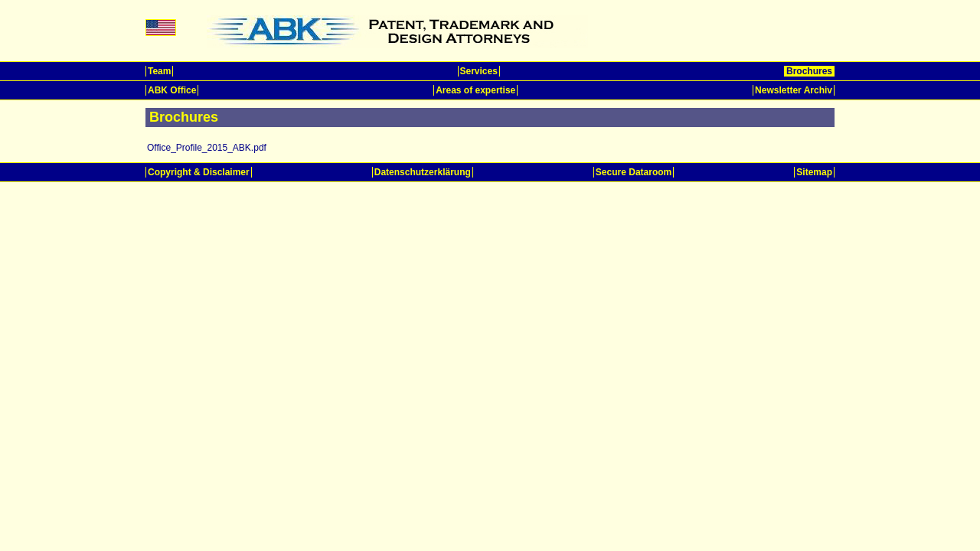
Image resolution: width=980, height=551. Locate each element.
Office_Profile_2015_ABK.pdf (207, 148)
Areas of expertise (475, 90)
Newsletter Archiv (794, 90)
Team (159, 71)
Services (479, 71)
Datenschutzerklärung (423, 172)
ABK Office (172, 90)
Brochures (809, 71)
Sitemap (814, 172)
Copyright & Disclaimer (199, 172)
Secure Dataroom (634, 172)
